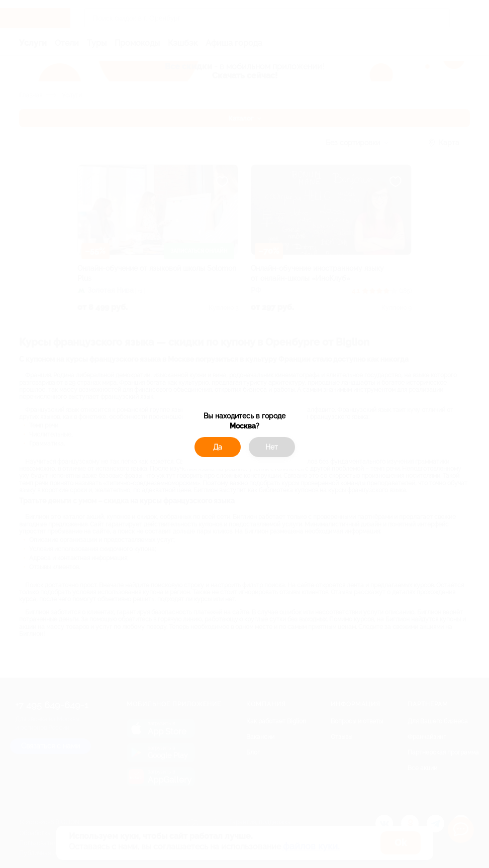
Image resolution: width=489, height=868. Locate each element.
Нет (272, 447)
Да (218, 447)
